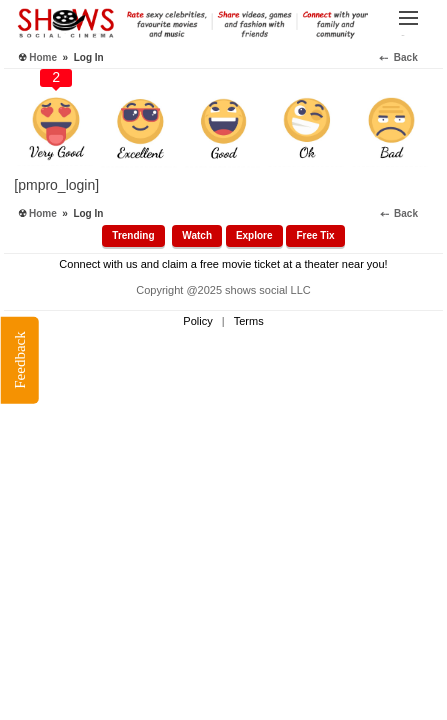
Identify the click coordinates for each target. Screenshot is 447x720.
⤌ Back (408, 57)
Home (43, 57)
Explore (254, 235)
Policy (197, 321)
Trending (133, 235)
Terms (249, 321)
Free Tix (315, 235)
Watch (197, 235)
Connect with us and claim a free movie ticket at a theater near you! (223, 264)
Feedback (19, 359)
